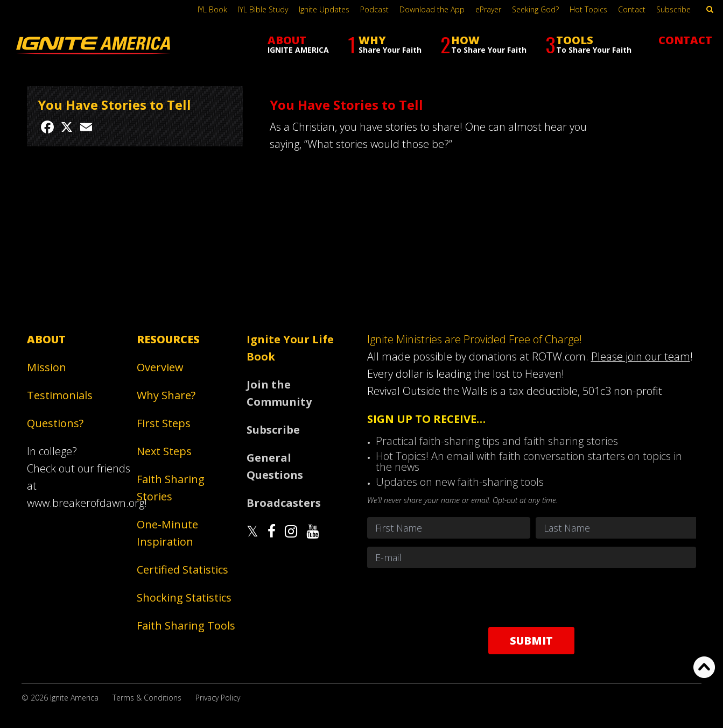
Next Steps (164, 451)
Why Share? (166, 395)
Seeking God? (535, 9)
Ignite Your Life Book (290, 348)
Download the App (432, 9)
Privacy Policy (218, 698)
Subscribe (673, 9)
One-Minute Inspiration (167, 533)
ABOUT (298, 44)
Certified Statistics (182, 570)
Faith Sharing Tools (186, 625)
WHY (385, 44)
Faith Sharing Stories (171, 488)
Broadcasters (284, 503)
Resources (168, 339)
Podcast (374, 9)
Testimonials (60, 395)
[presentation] (531, 597)
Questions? (55, 423)
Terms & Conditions (147, 698)
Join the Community (279, 393)
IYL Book (212, 9)
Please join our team (641, 356)
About (46, 339)
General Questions (275, 466)
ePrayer (488, 9)
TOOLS (588, 44)
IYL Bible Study (263, 9)
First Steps (164, 423)
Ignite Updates (324, 9)
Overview (160, 367)
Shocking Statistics (184, 598)
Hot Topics (588, 9)
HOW (483, 44)
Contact (632, 9)
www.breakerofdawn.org (86, 503)
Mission (47, 367)
